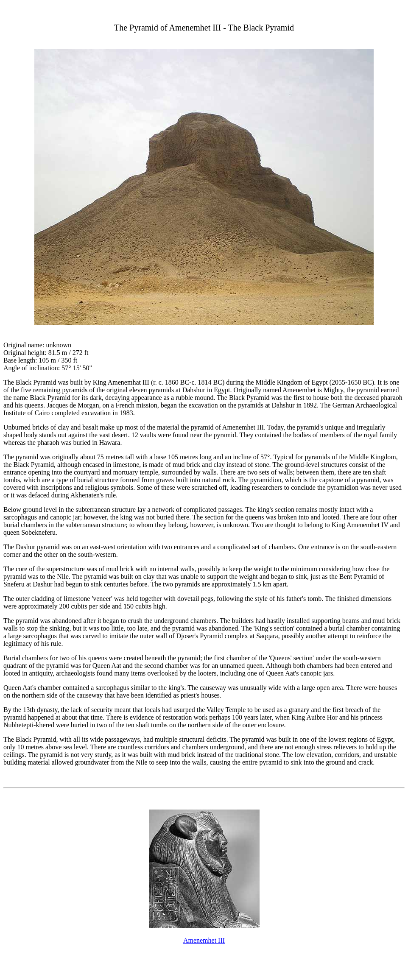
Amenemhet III (204, 940)
